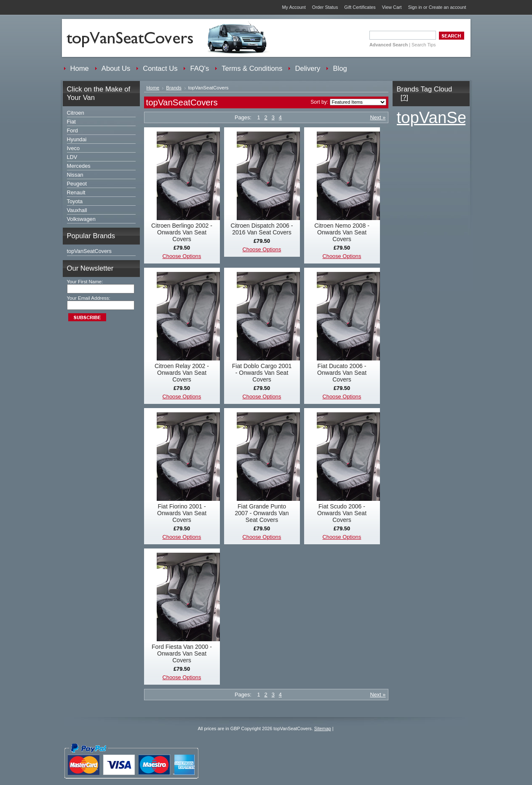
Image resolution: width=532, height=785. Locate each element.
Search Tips (424, 45)
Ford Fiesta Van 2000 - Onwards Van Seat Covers (182, 653)
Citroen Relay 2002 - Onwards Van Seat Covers (182, 373)
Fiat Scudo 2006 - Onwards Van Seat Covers (342, 513)
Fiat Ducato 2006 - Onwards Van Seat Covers (342, 373)
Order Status (325, 7)
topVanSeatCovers (89, 251)
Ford (72, 130)
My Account (294, 7)
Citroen (76, 113)
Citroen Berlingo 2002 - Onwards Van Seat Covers (182, 232)
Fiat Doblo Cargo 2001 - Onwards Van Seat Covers (262, 373)
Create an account (448, 7)
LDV (72, 157)
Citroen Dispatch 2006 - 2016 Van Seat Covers (262, 229)
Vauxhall (77, 210)
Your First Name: (85, 282)
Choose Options (182, 256)
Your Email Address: (89, 298)
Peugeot (77, 184)
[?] (404, 98)
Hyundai (77, 139)
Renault (76, 192)
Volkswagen (81, 219)
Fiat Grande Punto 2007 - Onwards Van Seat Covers (262, 513)
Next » (378, 117)
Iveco (74, 148)
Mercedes (79, 166)
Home (153, 88)
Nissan (75, 175)
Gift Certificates (360, 7)
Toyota (75, 201)
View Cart (392, 7)
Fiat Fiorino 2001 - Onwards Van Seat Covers (182, 513)
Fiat (71, 122)
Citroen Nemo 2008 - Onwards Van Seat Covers (342, 232)
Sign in (415, 7)
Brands (174, 88)
